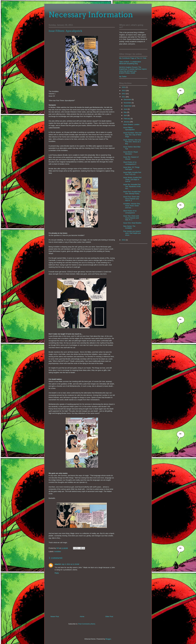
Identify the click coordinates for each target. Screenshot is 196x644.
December (128, 99)
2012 (124, 94)
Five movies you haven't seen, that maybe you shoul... (132, 233)
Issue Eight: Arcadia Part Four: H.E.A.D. (132, 173)
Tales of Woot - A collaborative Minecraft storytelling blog (130, 63)
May (125, 112)
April (126, 115)
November (128, 103)
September (128, 106)
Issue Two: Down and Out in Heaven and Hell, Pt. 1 (131, 218)
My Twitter (123, 77)
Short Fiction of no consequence (130, 212)
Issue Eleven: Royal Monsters (130, 153)
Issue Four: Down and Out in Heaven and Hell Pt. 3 (131, 199)
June (126, 109)
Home (82, 616)
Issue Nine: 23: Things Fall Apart (131, 168)
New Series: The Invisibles (129, 227)
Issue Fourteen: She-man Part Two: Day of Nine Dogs (132, 135)
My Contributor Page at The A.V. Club (133, 58)
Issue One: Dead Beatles (132, 223)
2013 (124, 91)
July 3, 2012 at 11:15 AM (70, 564)
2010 (124, 240)
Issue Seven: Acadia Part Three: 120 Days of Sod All (132, 179)
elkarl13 (58, 564)
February (127, 119)
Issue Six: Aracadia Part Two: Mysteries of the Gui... (132, 186)
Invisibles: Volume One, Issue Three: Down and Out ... (132, 206)
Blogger (108, 639)
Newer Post (55, 616)
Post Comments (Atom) (87, 624)
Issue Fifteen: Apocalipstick (129, 129)
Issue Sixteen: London (131, 124)
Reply (57, 573)
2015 (124, 87)
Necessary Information (91, 15)
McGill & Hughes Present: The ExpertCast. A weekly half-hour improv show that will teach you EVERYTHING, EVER (133, 70)
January (127, 122)
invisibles (58, 551)
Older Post (109, 616)
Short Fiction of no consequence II (130, 163)
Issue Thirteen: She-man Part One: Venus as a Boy (132, 142)
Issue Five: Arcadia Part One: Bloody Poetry (132, 193)
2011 (124, 97)
